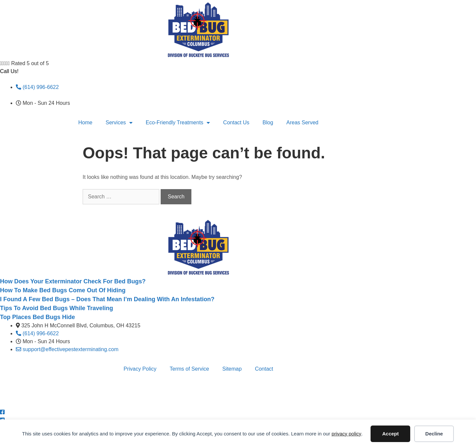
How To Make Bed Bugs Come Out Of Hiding (63, 290)
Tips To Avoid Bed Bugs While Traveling (57, 308)
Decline (434, 434)
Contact (264, 369)
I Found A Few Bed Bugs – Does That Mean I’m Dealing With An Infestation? (107, 299)
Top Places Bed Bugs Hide (38, 317)
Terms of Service (189, 369)
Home (85, 122)
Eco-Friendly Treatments (178, 123)
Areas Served (302, 122)
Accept (390, 434)
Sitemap (232, 369)
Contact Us (236, 122)
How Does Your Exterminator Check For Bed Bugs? (73, 281)
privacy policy (346, 434)
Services (119, 123)
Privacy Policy (140, 369)
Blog (268, 122)
